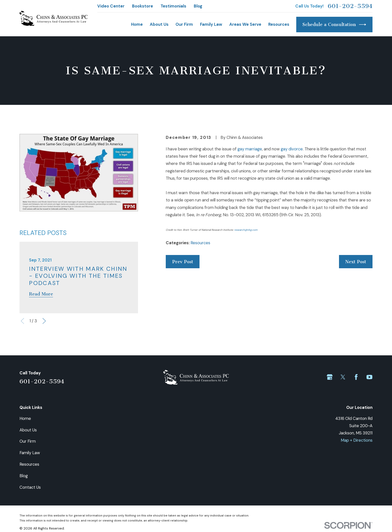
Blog (198, 6)
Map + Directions (357, 440)
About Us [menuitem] (159, 24)
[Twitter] (343, 377)
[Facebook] (356, 377)
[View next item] (44, 321)
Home (25, 418)
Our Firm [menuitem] (184, 24)
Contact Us (30, 487)
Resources (200, 243)
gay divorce (292, 149)
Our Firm (28, 441)
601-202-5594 (350, 6)
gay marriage (250, 149)
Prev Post (183, 262)
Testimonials (173, 6)
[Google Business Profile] (330, 377)
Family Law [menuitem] (211, 24)
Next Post (356, 262)
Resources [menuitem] (279, 24)
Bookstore (142, 6)
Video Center (111, 6)
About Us (28, 430)
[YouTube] (369, 377)
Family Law (30, 453)
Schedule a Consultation (334, 25)
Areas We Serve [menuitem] (245, 24)
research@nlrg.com (246, 230)
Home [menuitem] (137, 24)
